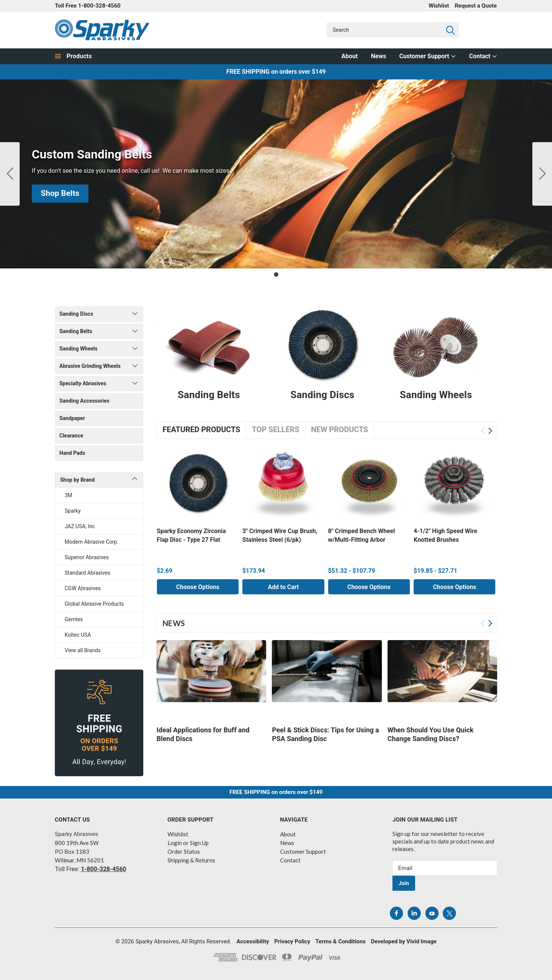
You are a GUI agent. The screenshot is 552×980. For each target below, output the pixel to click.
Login (175, 843)
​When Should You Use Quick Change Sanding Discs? (431, 737)
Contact (483, 56)
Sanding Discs (76, 314)
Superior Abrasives (87, 557)
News (378, 56)
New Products (340, 430)
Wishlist (439, 6)
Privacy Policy (292, 941)
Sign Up (199, 843)
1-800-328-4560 (99, 6)
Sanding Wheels (78, 349)
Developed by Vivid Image (404, 941)
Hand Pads (72, 453)
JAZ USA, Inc (80, 526)
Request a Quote (476, 6)
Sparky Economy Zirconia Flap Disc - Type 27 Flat (191, 535)
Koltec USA (78, 635)
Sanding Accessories (84, 401)
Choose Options (198, 587)
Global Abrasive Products (94, 604)
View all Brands (83, 650)
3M (68, 495)
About (350, 56)
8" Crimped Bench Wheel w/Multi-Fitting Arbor (362, 535)
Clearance (71, 436)
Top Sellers (275, 430)
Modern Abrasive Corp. (91, 542)
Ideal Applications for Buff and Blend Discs (203, 737)
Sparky (73, 511)
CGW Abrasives (83, 588)
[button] (60, 194)
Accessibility (253, 941)
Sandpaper (72, 418)
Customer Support (428, 56)
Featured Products (201, 430)
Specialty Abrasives (83, 383)
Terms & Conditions (340, 941)
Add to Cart (283, 587)
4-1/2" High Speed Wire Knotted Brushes (445, 535)
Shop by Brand (77, 480)
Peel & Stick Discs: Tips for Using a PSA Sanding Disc (325, 737)
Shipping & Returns (191, 860)
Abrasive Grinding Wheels (90, 366)
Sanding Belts (76, 331)
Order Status (184, 851)
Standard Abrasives (88, 573)
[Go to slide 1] (10, 174)
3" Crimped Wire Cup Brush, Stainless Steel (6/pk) (280, 535)
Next (490, 431)
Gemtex (74, 619)
